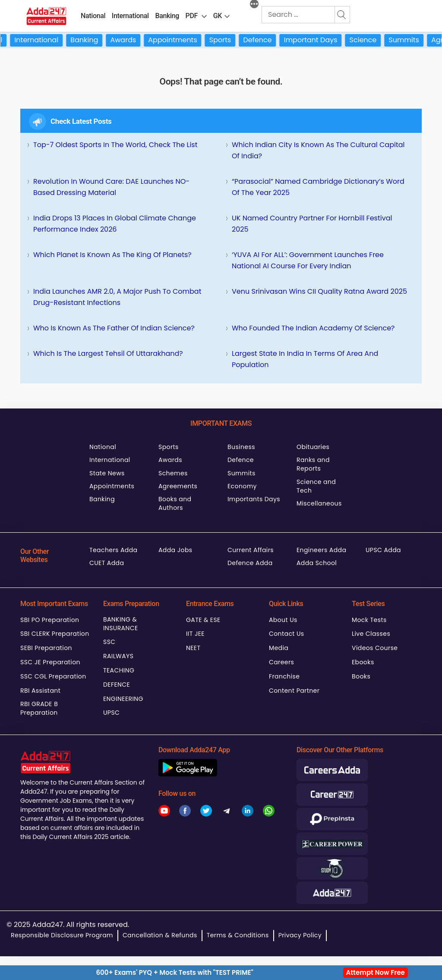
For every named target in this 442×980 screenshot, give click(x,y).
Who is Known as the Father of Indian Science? (114, 328)
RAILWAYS (118, 656)
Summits (412, 40)
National (93, 16)
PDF (192, 16)
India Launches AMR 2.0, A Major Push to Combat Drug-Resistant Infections (117, 297)
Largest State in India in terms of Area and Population (305, 359)
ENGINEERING (123, 699)
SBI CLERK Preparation (55, 634)
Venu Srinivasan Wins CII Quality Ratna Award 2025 (319, 291)
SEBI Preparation (46, 648)
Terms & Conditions (238, 935)
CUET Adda (107, 563)
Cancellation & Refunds (160, 935)
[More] (254, 5)
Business (241, 447)
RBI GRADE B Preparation (39, 708)
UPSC (111, 713)
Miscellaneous (319, 503)
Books (361, 676)
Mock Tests (369, 620)
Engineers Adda (321, 550)
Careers (281, 662)
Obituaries (313, 447)
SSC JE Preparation (50, 662)
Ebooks (363, 662)
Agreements (178, 486)
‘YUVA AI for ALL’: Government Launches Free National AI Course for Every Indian (308, 260)
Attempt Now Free (376, 972)
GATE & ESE (203, 620)
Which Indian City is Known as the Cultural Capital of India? (318, 150)
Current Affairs (251, 550)
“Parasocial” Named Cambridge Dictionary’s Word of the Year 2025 (318, 187)
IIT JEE (195, 634)
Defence (266, 40)
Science (371, 40)
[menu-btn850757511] (227, 15)
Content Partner (294, 691)
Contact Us (287, 634)
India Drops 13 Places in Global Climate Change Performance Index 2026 (115, 224)
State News (107, 473)
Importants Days (254, 499)
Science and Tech (316, 486)
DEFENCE (117, 685)
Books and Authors (175, 503)
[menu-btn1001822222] (204, 15)
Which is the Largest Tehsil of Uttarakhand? (108, 353)
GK (218, 16)
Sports (229, 40)
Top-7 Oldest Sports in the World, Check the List (115, 145)
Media (279, 648)
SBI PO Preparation (50, 620)
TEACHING (119, 670)
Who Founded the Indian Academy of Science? (313, 328)
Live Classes (371, 634)
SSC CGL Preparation (53, 676)
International (130, 16)
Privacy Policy (300, 935)
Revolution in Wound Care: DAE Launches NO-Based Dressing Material (111, 187)
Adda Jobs (175, 550)
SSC (109, 642)
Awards (132, 40)
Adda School (317, 563)
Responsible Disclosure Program (62, 935)
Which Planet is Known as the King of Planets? (112, 255)
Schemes (173, 473)
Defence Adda (250, 563)
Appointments (181, 40)
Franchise (284, 676)
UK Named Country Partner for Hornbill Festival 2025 (312, 224)
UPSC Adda (383, 550)
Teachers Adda (113, 550)
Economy (242, 486)
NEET (193, 648)
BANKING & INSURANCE (121, 624)
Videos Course (375, 648)
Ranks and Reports (313, 464)
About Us (283, 620)
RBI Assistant (40, 691)
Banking (167, 16)
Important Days (319, 40)
